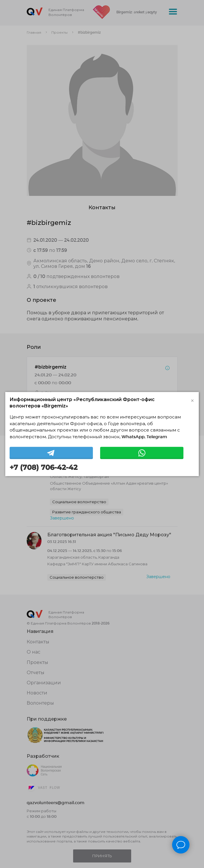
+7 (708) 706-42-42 (44, 468)
